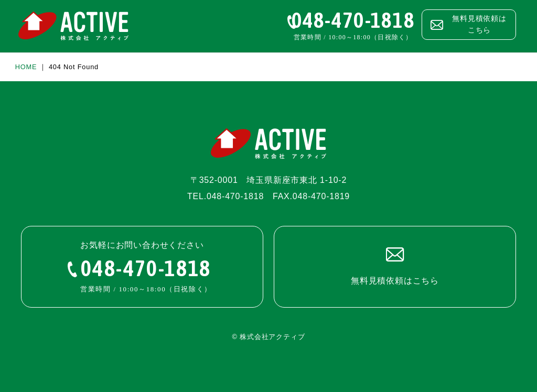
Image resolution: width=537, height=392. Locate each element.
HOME (26, 67)
